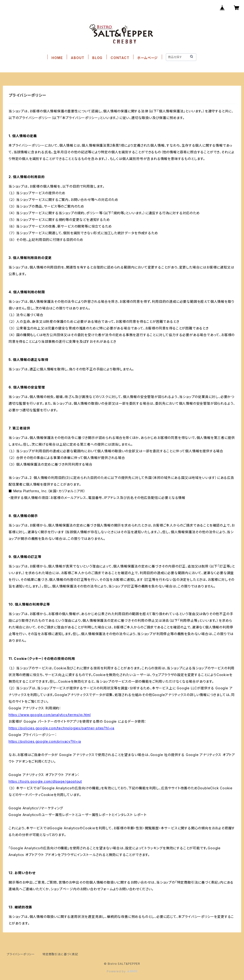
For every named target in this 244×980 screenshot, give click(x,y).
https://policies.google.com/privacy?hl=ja (45, 741)
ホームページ (147, 58)
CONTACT (120, 58)
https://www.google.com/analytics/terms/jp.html (50, 715)
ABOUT (77, 58)
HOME (57, 58)
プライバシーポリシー (21, 954)
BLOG (97, 58)
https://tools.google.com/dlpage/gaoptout (45, 781)
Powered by (122, 971)
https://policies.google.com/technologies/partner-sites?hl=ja (61, 728)
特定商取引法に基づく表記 (60, 954)
